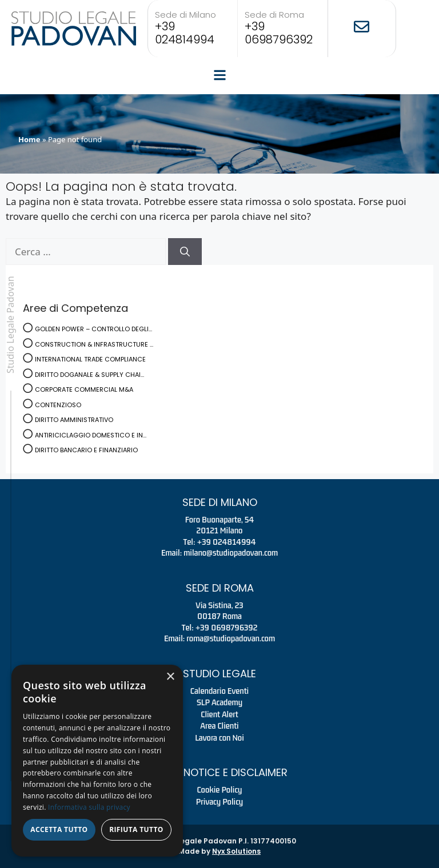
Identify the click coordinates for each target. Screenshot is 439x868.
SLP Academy (219, 702)
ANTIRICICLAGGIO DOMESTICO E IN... (91, 435)
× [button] (170, 677)
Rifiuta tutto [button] (136, 829)
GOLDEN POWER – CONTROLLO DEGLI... (93, 329)
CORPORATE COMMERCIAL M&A (84, 389)
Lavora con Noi (219, 738)
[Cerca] (185, 252)
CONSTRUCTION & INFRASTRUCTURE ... (94, 344)
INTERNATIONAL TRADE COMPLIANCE (90, 359)
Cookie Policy (220, 790)
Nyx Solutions (236, 851)
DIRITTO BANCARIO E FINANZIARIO (86, 450)
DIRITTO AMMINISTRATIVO (74, 420)
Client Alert (219, 714)
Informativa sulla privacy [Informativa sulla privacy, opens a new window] (89, 807)
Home (29, 139)
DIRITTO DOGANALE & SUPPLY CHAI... (89, 375)
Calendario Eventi (219, 691)
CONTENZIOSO (58, 405)
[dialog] (97, 761)
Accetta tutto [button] (59, 829)
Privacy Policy (220, 802)
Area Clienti (219, 726)
